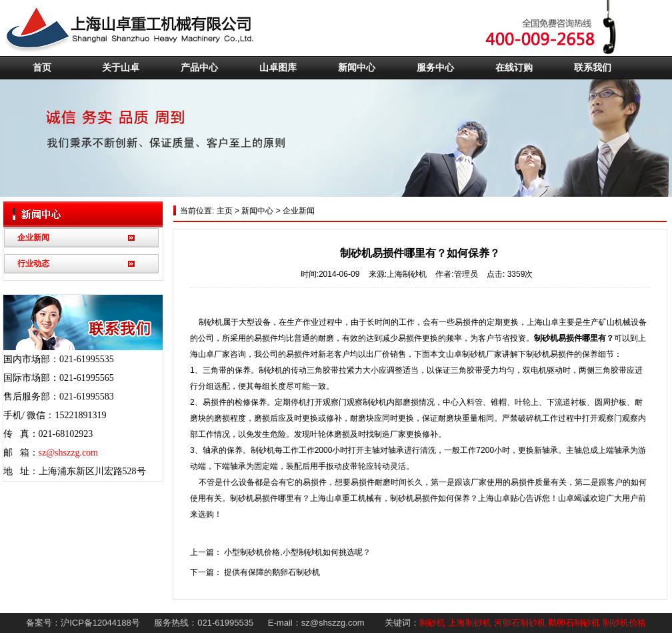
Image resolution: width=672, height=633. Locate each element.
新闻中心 (357, 68)
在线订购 (514, 68)
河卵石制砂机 (520, 623)
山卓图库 (278, 68)
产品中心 (199, 68)
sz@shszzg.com (68, 453)
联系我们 (593, 68)
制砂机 (432, 623)
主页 (223, 211)
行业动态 (33, 263)
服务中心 (435, 68)
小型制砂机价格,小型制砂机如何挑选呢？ (297, 552)
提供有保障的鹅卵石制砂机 (272, 572)
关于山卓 (121, 68)
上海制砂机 (470, 623)
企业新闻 (33, 237)
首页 (42, 68)
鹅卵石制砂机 (574, 623)
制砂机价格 (624, 623)
